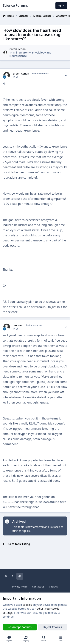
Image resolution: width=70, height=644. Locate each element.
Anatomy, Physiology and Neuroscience (30, 54)
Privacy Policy (20, 587)
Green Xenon (17, 49)
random (18, 325)
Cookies (53, 587)
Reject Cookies (53, 627)
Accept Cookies (20, 627)
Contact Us (38, 587)
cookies (27, 605)
